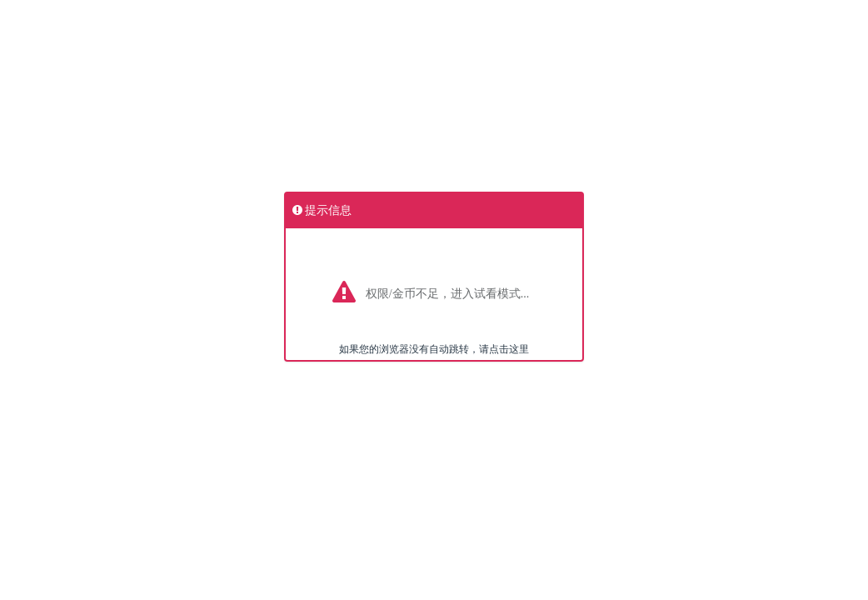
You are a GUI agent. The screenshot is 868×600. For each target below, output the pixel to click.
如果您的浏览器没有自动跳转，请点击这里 (434, 349)
